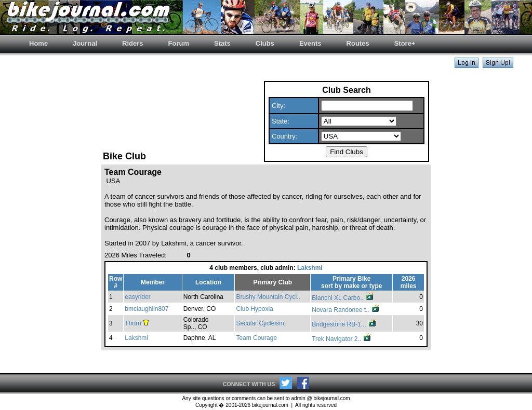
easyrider (137, 297)
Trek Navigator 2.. (342, 339)
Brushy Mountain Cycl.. (268, 297)
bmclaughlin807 (147, 309)
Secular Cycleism (260, 323)
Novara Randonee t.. (346, 310)
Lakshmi (310, 268)
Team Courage (256, 338)
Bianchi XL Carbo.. (343, 298)
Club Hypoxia (254, 309)
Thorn (133, 323)
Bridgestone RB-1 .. (344, 324)
